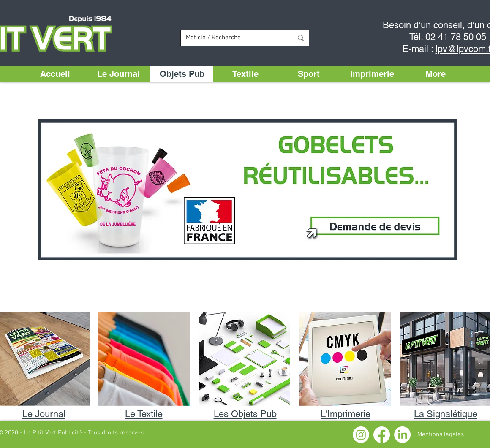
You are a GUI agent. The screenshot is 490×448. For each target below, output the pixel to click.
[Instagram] (361, 435)
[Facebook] (382, 435)
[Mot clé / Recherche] (233, 38)
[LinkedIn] (402, 435)
